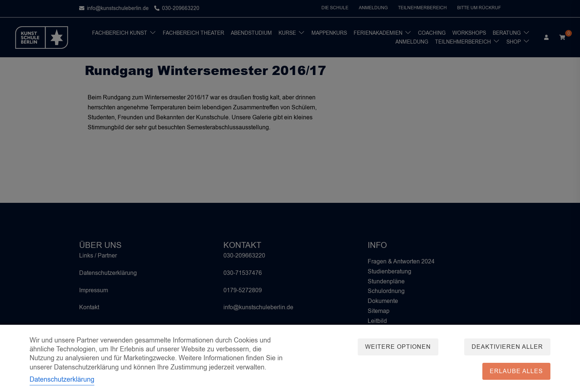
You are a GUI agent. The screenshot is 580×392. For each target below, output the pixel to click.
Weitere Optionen (398, 347)
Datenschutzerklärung (62, 379)
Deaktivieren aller (507, 347)
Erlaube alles (516, 371)
